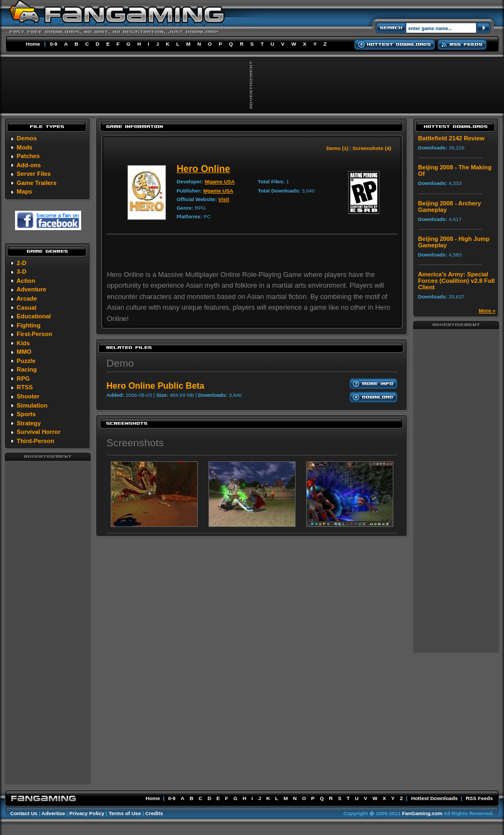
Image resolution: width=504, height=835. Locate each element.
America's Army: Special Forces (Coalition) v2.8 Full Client (456, 281)
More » (487, 311)
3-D (21, 272)
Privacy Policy (87, 813)
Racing (27, 369)
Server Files (34, 174)
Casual (27, 308)
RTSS (25, 387)
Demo (120, 363)
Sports (26, 414)
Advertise (53, 813)
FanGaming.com (422, 813)
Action (26, 281)
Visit (224, 199)
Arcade (27, 298)
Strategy (29, 423)
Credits (154, 813)
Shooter (28, 396)
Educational (34, 316)
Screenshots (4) (372, 148)
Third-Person (35, 441)
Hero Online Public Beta (155, 386)
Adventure (31, 289)
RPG (23, 379)
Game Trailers (37, 183)
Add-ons (29, 165)
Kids (23, 343)
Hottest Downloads (434, 798)
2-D (21, 263)
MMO (24, 352)
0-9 (54, 44)
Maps (24, 191)
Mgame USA (220, 181)
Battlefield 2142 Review (451, 138)
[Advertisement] (48, 622)
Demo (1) (337, 148)
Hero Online (204, 169)
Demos (27, 138)
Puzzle (26, 361)
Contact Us (24, 813)
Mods (24, 147)
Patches (28, 156)
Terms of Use (125, 813)
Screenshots (135, 443)
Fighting (28, 325)
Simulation (32, 405)
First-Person (34, 334)
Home (33, 44)
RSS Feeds (479, 798)
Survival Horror (38, 432)
